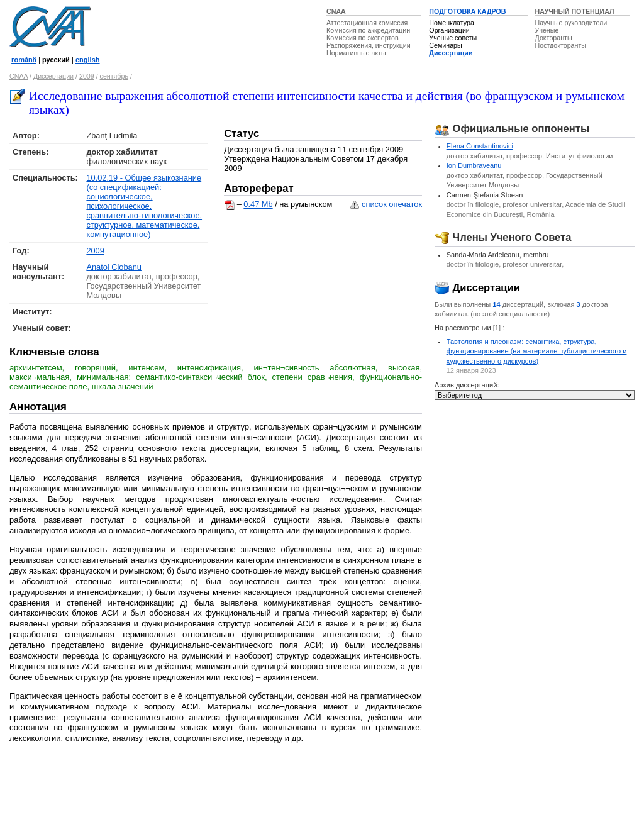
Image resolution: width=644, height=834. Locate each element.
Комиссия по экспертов (363, 38)
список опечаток (392, 204)
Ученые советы (453, 38)
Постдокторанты (561, 45)
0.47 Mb (258, 205)
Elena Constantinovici (480, 146)
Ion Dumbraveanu (474, 165)
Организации (449, 30)
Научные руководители (571, 23)
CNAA (336, 11)
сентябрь (114, 76)
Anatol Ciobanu (114, 267)
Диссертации (451, 53)
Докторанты (554, 38)
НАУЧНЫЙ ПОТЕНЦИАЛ (575, 11)
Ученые (547, 30)
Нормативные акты (356, 53)
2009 (87, 76)
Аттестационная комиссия (367, 23)
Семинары (445, 45)
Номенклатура (452, 23)
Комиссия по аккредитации (368, 30)
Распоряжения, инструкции (369, 45)
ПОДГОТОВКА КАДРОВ (467, 11)
